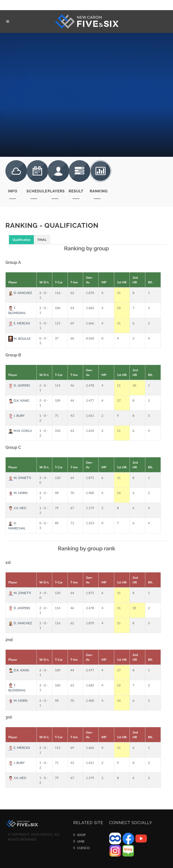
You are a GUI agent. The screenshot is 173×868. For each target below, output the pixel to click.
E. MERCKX (19, 323)
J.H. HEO (17, 508)
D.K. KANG (19, 400)
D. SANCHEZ (20, 293)
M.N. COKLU (20, 431)
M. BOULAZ (19, 338)
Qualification (21, 240)
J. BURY (16, 416)
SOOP (79, 835)
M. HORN (18, 493)
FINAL (42, 240)
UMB (79, 841)
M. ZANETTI (20, 478)
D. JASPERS (19, 385)
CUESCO (81, 848)
